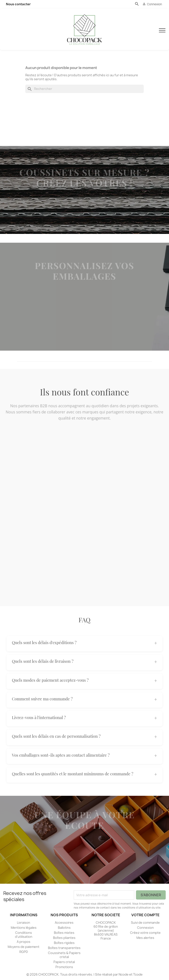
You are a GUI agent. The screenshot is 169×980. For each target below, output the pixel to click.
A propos (24, 942)
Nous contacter (18, 4)
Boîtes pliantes (64, 938)
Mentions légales (24, 928)
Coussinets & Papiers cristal (64, 955)
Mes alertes (145, 938)
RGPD (24, 952)
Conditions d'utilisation (24, 935)
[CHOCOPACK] (84, 29)
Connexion (145, 928)
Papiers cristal (64, 962)
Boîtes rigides (64, 943)
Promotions (64, 967)
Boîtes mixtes (64, 933)
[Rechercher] (84, 89)
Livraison (24, 923)
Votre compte (145, 915)
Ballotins (64, 928)
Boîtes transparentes (64, 948)
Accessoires (64, 923)
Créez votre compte (145, 933)
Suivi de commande (145, 923)
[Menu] (162, 29)
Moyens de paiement (24, 947)
